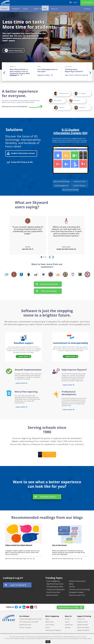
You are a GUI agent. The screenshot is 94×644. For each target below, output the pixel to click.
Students (80, 108)
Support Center (82, 622)
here (40, 638)
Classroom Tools (80, 182)
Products (7, 9)
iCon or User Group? (59, 545)
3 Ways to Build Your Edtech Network (19, 545)
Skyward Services (25, 625)
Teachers (75, 101)
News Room (49, 622)
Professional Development (56, 590)
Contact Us (81, 619)
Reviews (18, 9)
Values (67, 622)
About (59, 9)
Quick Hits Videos (83, 627)
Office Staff (55, 101)
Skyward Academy (83, 630)
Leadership (69, 625)
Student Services (80, 186)
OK (48, 642)
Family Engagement (61, 186)
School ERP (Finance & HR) (20, 162)
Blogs (50, 9)
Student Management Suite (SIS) (30, 619)
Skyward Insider (83, 625)
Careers (68, 619)
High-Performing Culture (55, 584)
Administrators (62, 94)
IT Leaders (80, 94)
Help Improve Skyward (53, 630)
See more (31, 559)
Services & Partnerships (70, 190)
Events (28, 9)
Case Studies (50, 625)
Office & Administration (61, 182)
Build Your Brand (52, 595)
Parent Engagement (53, 581)
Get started (87, 2)
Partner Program (25, 627)
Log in (73, 2)
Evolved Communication (77, 581)
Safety (71, 584)
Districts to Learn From (77, 595)
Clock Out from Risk (53, 592)
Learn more (24, 356)
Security (72, 587)
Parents (59, 108)
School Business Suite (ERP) (29, 622)
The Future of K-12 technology (79, 590)
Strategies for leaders (76, 592)
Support (39, 9)
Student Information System (21, 153)
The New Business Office (55, 587)
